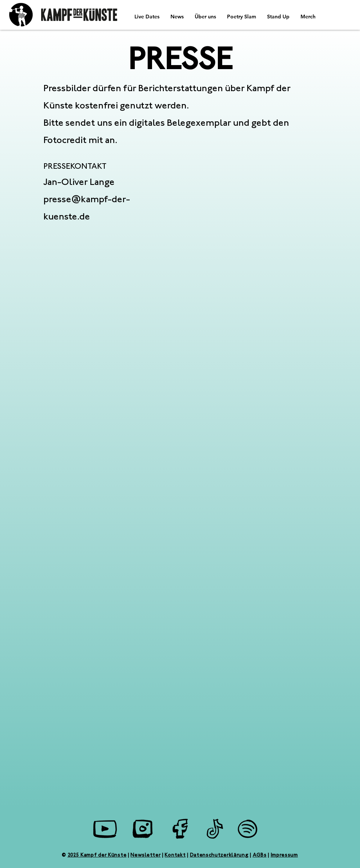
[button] (177, 17)
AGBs (260, 856)
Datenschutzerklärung (219, 856)
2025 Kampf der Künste (97, 856)
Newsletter (145, 856)
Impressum (284, 856)
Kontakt (175, 856)
